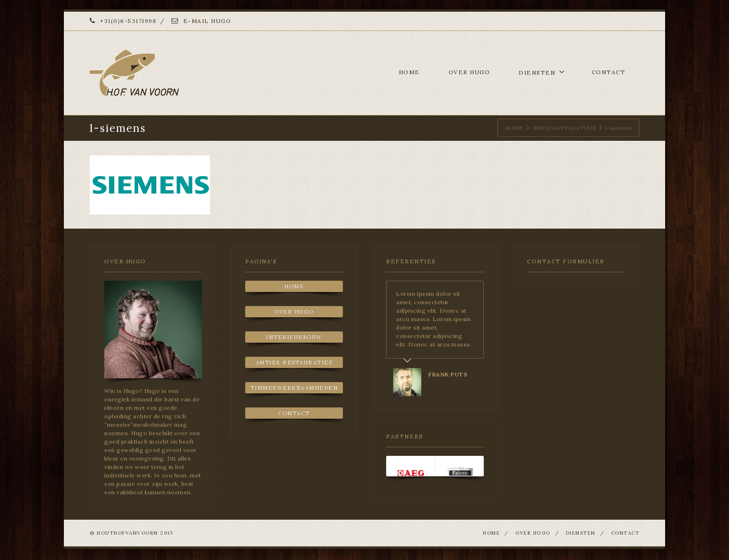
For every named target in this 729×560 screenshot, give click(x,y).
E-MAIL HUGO (202, 21)
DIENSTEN (542, 72)
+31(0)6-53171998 (123, 21)
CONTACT (609, 72)
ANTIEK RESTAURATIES (294, 362)
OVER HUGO (469, 72)
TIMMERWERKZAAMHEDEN (294, 388)
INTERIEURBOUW (294, 337)
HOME (409, 72)
